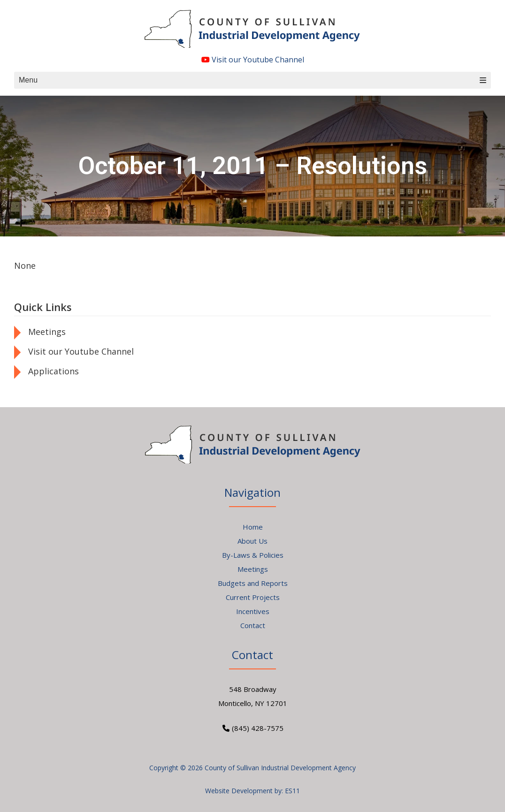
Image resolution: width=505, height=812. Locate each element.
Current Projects (253, 597)
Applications (54, 371)
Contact (253, 625)
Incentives (253, 611)
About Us (252, 541)
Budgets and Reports (253, 583)
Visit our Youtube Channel (253, 60)
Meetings (47, 332)
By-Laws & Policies (253, 555)
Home (253, 527)
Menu (252, 80)
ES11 (292, 791)
